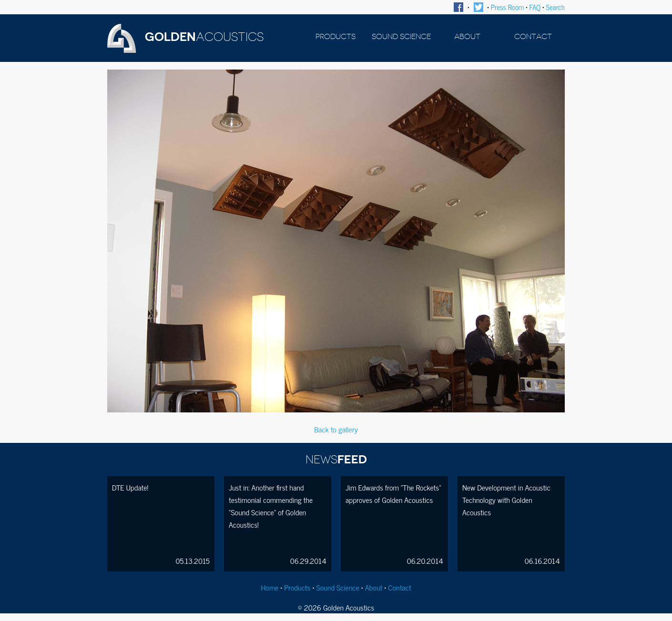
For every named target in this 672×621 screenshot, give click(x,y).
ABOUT (467, 37)
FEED (336, 460)
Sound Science (337, 587)
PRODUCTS (336, 37)
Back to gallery (336, 429)
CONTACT (533, 37)
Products (297, 587)
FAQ (535, 7)
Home (270, 587)
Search (556, 7)
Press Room (508, 7)
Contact (399, 587)
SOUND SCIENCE (401, 37)
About (374, 587)
